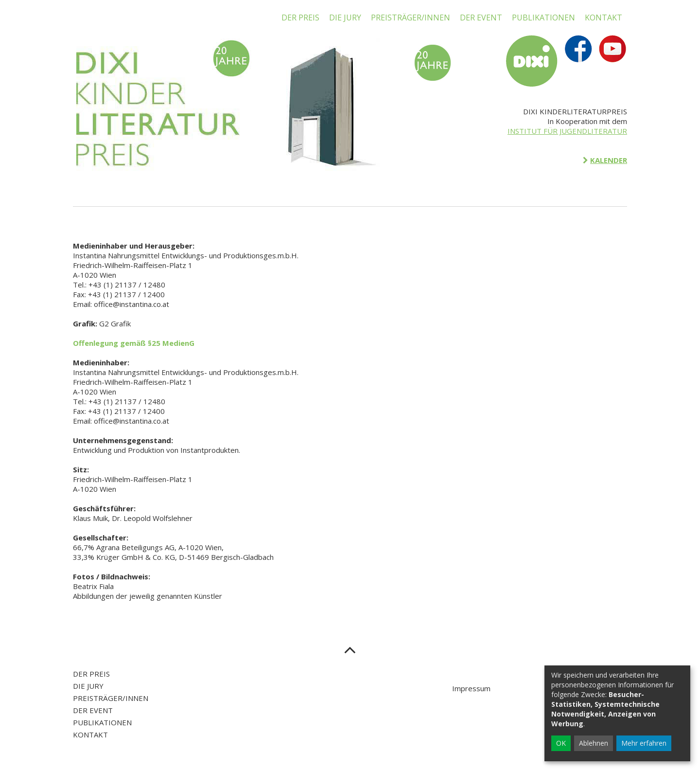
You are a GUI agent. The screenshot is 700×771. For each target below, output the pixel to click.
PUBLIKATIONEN (543, 18)
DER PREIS (300, 18)
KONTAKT (604, 18)
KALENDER (609, 160)
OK (561, 743)
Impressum (471, 688)
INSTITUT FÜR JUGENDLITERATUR (567, 131)
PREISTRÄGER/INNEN (411, 18)
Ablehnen (594, 743)
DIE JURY (345, 18)
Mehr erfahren (644, 743)
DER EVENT (481, 18)
